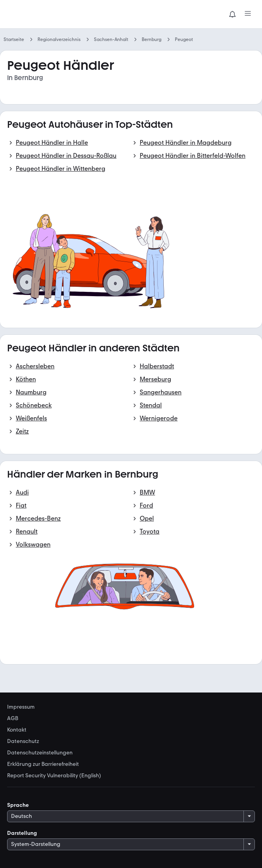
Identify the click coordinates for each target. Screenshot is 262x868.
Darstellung (22, 833)
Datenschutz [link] (23, 741)
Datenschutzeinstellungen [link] (40, 753)
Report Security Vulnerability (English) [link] (54, 776)
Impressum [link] (21, 707)
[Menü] (248, 14)
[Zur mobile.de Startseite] (66, 14)
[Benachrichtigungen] (232, 14)
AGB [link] (13, 719)
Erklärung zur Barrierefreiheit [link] (43, 764)
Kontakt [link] (17, 730)
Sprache (18, 805)
